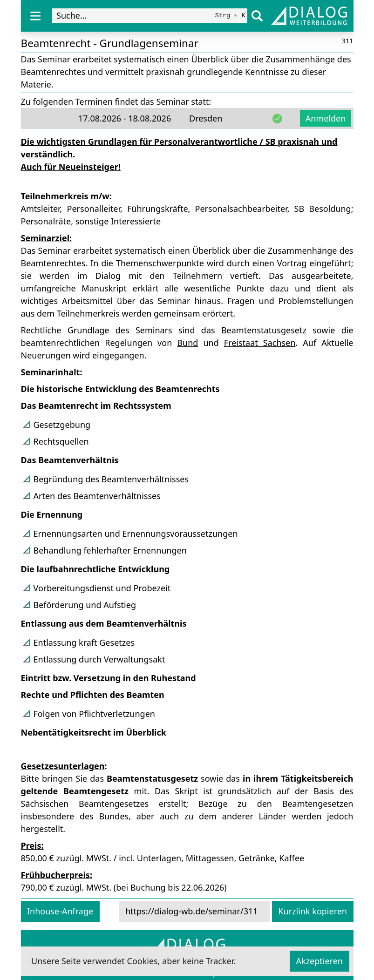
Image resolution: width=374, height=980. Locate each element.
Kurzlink (313, 911)
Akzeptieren (320, 961)
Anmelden (326, 118)
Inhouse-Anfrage (60, 911)
